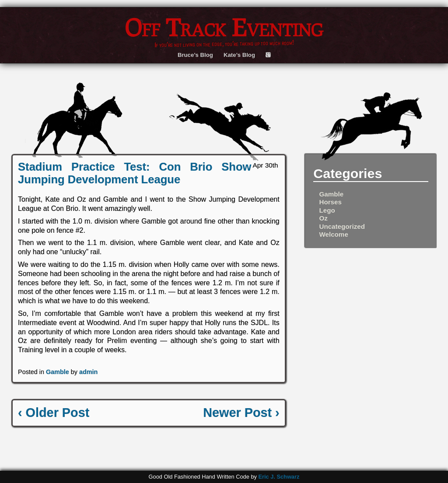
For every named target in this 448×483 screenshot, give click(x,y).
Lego (327, 210)
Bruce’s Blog (195, 55)
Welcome (333, 234)
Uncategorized (342, 226)
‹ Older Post (54, 413)
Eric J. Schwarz (279, 477)
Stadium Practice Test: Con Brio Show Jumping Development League (135, 173)
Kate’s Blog (239, 55)
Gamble (58, 372)
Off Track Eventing (224, 27)
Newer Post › (241, 413)
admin (88, 372)
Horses (330, 202)
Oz (323, 218)
